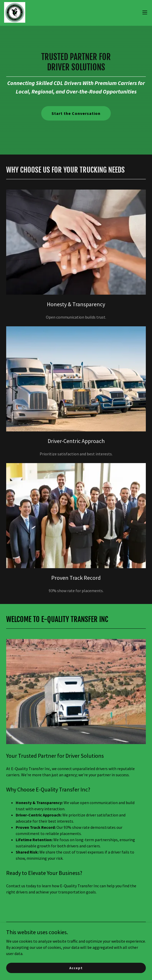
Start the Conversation (76, 113)
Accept (76, 971)
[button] (145, 12)
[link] (15, 12)
